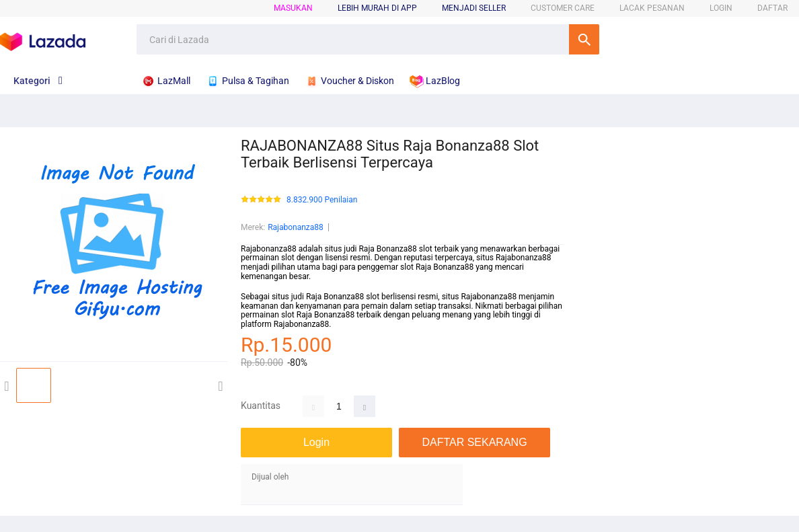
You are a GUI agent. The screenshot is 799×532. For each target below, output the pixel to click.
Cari (584, 39)
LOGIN (721, 8)
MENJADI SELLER (474, 8)
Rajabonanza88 (296, 227)
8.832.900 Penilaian (322, 200)
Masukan (293, 8)
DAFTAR (772, 8)
